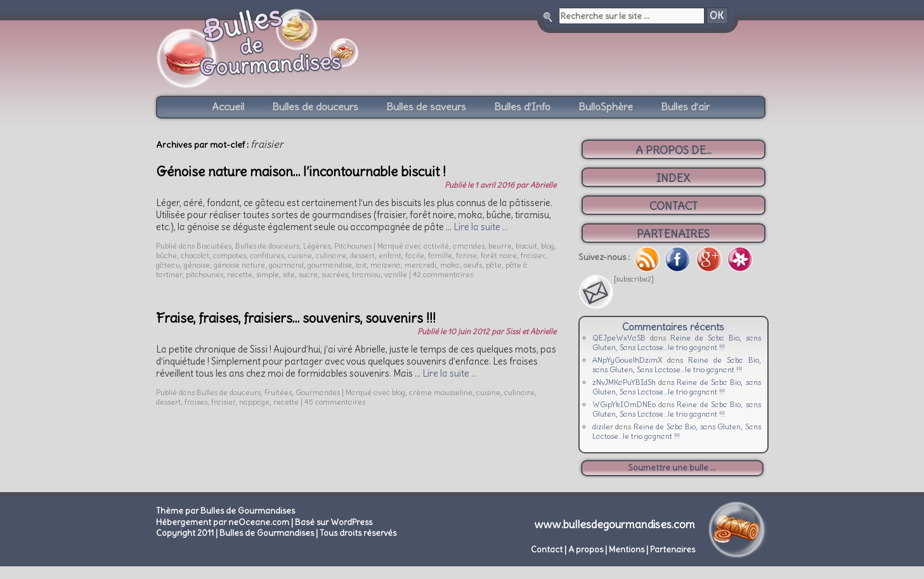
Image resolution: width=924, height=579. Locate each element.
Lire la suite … (481, 227)
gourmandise (330, 265)
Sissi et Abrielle (531, 331)
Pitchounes (353, 246)
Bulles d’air (685, 107)
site (289, 274)
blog (548, 246)
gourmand (286, 265)
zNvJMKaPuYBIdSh (624, 382)
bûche (166, 255)
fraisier (533, 255)
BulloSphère (606, 107)
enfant (390, 255)
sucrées (335, 274)
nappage (254, 402)
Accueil (228, 107)
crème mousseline (441, 392)
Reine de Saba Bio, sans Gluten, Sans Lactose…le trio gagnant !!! (677, 342)
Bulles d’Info (522, 107)
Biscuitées (214, 246)
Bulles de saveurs (426, 107)
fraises (196, 402)
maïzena (386, 265)
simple (268, 274)
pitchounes (205, 274)
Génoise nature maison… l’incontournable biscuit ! (301, 172)
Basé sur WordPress (334, 522)
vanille (396, 274)
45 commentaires (335, 402)
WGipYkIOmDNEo (624, 404)
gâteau (168, 265)
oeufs (473, 265)
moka (450, 265)
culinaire (331, 255)
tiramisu (366, 274)
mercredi (420, 265)
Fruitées (278, 392)
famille (440, 255)
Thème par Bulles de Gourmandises (225, 511)
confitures (267, 255)
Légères (317, 246)
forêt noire (499, 255)
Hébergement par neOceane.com (223, 522)
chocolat (195, 255)
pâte (494, 265)
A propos (586, 550)
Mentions (627, 550)
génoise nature (239, 265)
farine (466, 255)
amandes (469, 246)
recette (240, 274)
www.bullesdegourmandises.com (615, 524)
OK (717, 16)
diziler (603, 426)
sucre (308, 274)
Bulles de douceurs (315, 107)
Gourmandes (318, 392)
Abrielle (543, 185)
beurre (500, 246)
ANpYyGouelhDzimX (628, 360)
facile (415, 255)
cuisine (300, 255)
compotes (230, 255)
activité (436, 246)
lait (361, 265)
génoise (197, 265)
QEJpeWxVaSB (619, 338)
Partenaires (673, 550)
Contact (547, 550)
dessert (362, 255)
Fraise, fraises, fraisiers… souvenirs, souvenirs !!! (296, 318)
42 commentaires (443, 274)
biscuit (526, 246)
